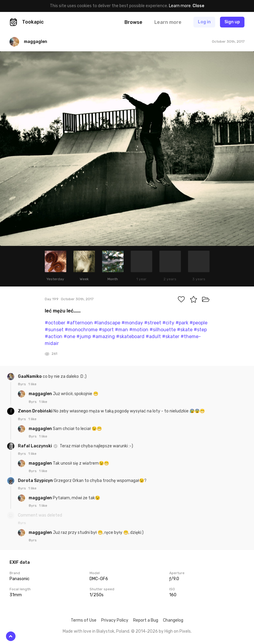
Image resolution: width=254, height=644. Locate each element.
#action (54, 336)
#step (200, 330)
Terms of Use (84, 620)
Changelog (173, 620)
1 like (32, 384)
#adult (153, 336)
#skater (171, 336)
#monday (132, 323)
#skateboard (130, 336)
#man (121, 330)
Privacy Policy (115, 620)
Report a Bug (146, 620)
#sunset (54, 330)
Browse (133, 22)
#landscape (107, 323)
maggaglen (41, 394)
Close (198, 6)
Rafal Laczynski (35, 446)
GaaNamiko (30, 376)
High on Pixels (178, 631)
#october (55, 323)
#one (69, 336)
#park (182, 323)
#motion (139, 330)
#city (168, 323)
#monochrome (81, 330)
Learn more (180, 6)
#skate (185, 330)
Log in (204, 22)
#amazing (104, 336)
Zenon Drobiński (36, 411)
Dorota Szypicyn (36, 481)
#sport (106, 330)
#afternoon (80, 323)
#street (153, 323)
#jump (84, 336)
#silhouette (163, 330)
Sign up (232, 22)
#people (198, 323)
